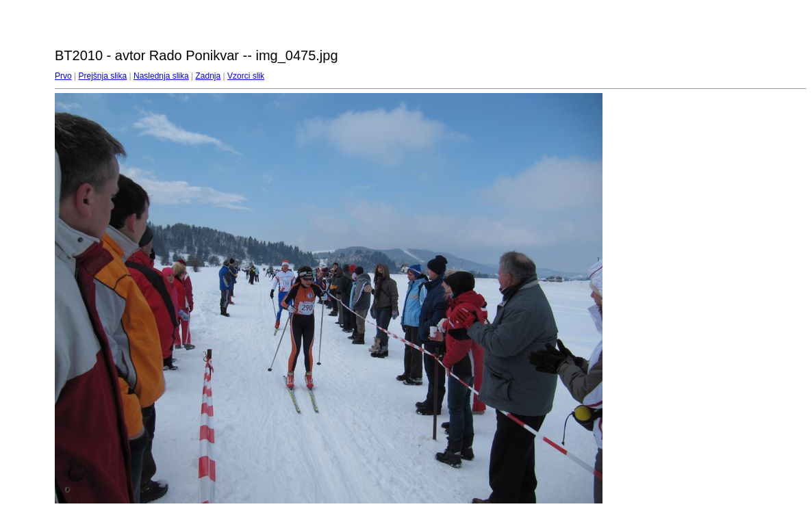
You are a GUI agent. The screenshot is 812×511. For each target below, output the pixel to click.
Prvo (63, 76)
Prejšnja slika (102, 76)
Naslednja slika (161, 76)
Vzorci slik (246, 76)
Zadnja (208, 76)
